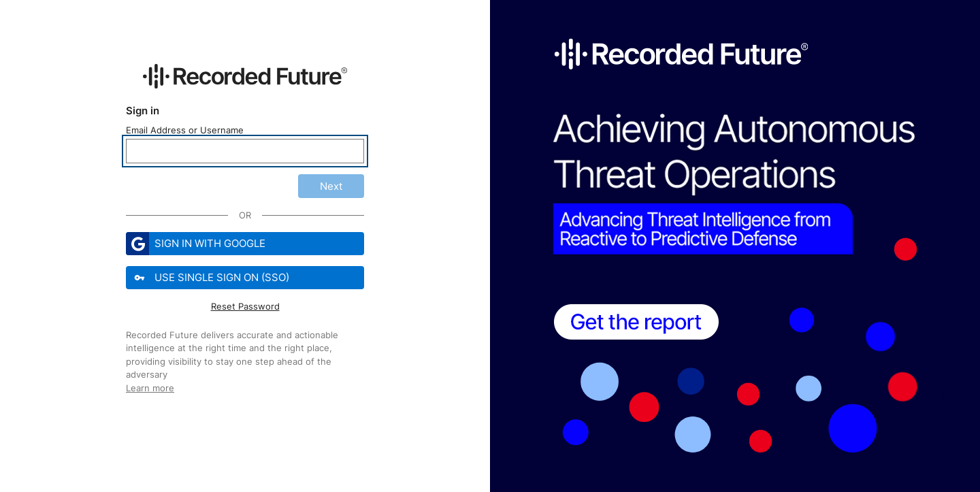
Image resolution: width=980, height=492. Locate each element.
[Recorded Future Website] (245, 76)
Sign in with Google (196, 244)
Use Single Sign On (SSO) (209, 278)
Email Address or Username (185, 130)
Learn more (150, 388)
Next (331, 186)
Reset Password (245, 306)
